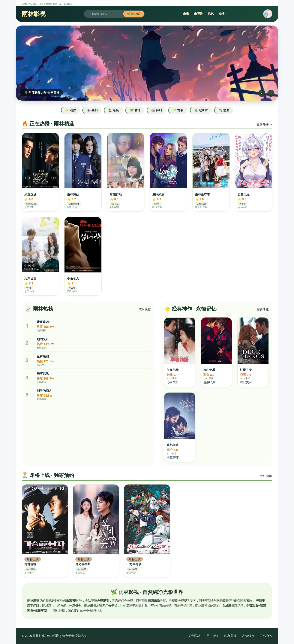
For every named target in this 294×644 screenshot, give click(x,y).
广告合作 (266, 636)
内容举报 (230, 636)
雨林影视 (26, 4)
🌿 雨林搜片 (134, 14)
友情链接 (248, 636)
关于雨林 (194, 636)
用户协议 (212, 636)
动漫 (222, 14)
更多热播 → (264, 124)
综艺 (211, 14)
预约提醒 (266, 476)
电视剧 (199, 14)
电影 (186, 14)
